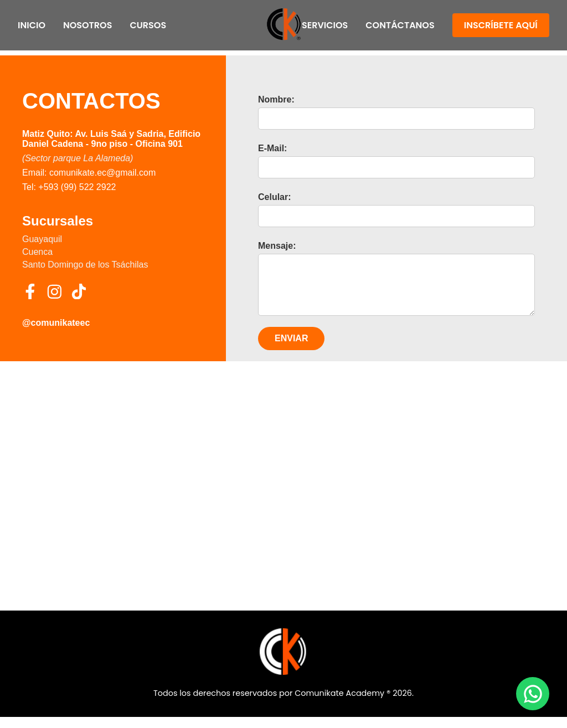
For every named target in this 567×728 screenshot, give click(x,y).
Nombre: (276, 99)
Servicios (325, 25)
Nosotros (87, 25)
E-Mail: (272, 148)
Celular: (275, 197)
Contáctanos (400, 25)
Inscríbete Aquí (501, 25)
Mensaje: (277, 246)
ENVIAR (291, 349)
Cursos (148, 25)
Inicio (32, 25)
